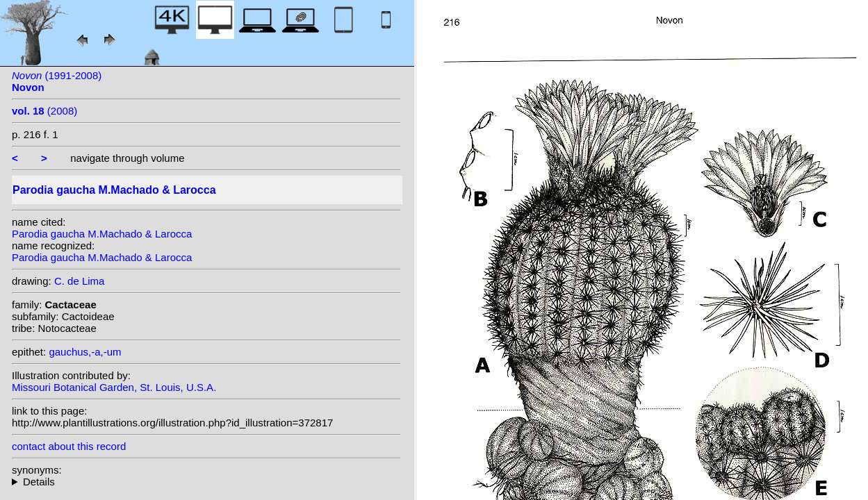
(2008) (44, 111)
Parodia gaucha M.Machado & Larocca (102, 234)
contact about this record (69, 446)
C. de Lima (80, 281)
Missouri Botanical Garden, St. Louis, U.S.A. (114, 387)
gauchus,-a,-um (85, 352)
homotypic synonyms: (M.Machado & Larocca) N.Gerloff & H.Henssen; (206, 482)
